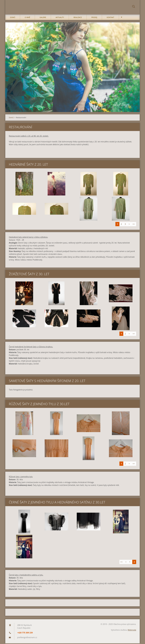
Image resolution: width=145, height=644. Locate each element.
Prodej (94, 18)
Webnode (132, 631)
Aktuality (60, 18)
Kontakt (110, 18)
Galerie (43, 18)
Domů (13, 18)
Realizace (78, 18)
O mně (27, 18)
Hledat (134, 7)
